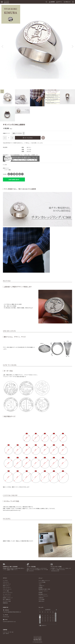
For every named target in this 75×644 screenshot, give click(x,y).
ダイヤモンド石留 (7, 601)
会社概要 (41, 587)
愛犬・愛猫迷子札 (7, 599)
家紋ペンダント (6, 586)
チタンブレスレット (7, 589)
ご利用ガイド (41, 586)
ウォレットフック (7, 596)
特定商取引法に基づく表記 (44, 589)
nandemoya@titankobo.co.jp (9, 621)
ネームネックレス (7, 594)
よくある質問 (41, 599)
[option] (37, 41)
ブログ (40, 584)
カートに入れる (29, 138)
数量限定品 (5, 603)
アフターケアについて (43, 596)
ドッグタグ (5, 581)
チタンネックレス (7, 584)
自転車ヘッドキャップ (8, 598)
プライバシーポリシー (43, 591)
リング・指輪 (7, 170)
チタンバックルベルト (8, 593)
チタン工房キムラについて (44, 581)
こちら (8, 570)
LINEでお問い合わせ (14, 179)
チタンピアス (6, 582)
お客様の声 (41, 598)
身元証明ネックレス (43, 594)
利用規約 (41, 593)
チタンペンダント (7, 587)
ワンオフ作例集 (42, 582)
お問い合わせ (41, 601)
